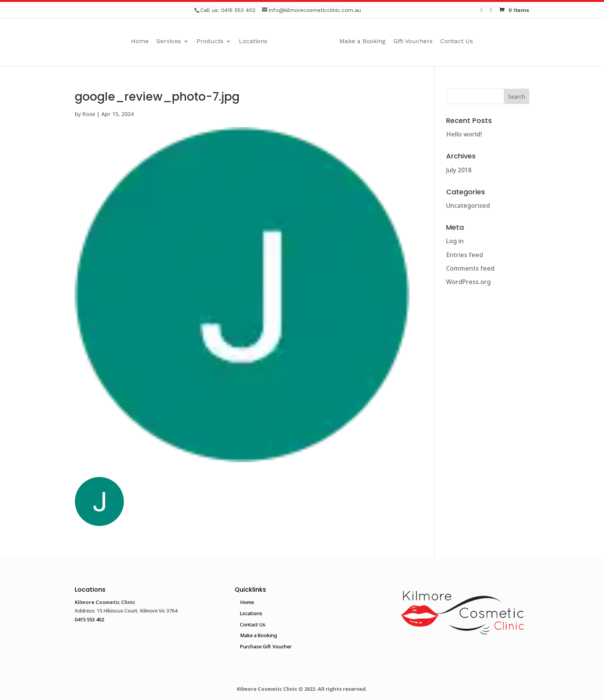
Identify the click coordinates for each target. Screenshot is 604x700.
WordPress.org (468, 282)
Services (153, 42)
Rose (89, 114)
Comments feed (470, 268)
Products (194, 42)
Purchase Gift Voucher (266, 646)
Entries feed (465, 255)
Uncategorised (468, 205)
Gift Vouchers (429, 42)
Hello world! (464, 134)
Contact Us (473, 42)
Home (124, 42)
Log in (455, 241)
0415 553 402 (238, 10)
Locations (237, 42)
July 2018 (459, 170)
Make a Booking (379, 42)
